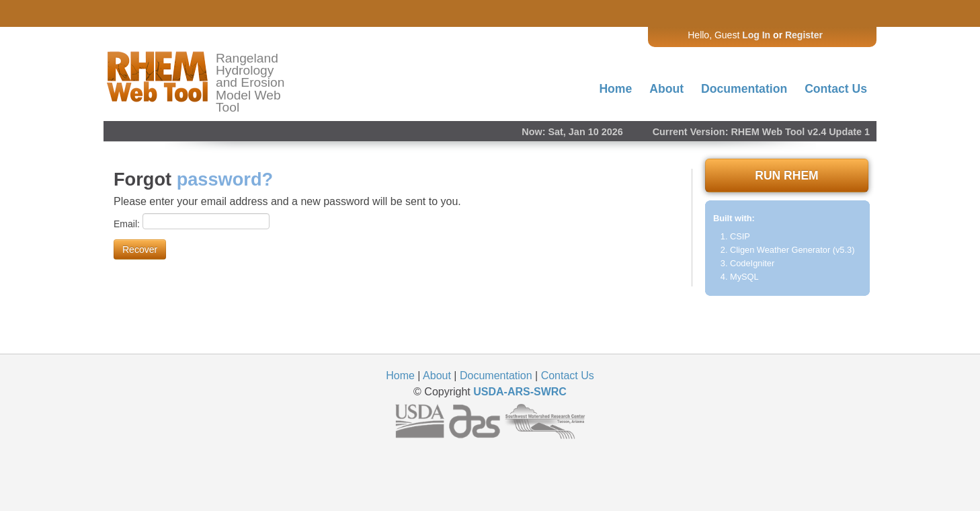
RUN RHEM (786, 175)
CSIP (740, 236)
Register (804, 35)
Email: (128, 224)
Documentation (744, 89)
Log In (756, 35)
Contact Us (836, 89)
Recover (140, 249)
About (666, 89)
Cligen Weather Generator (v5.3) (792, 250)
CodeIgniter (752, 263)
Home (615, 89)
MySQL (744, 277)
